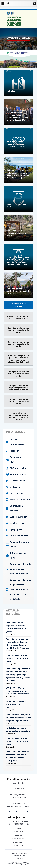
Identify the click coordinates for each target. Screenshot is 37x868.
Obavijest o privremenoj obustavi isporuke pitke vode (19, 330)
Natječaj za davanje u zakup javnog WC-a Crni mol (17, 704)
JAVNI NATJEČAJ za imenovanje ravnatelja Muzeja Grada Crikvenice (17, 691)
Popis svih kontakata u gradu (18, 812)
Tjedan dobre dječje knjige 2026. (18, 205)
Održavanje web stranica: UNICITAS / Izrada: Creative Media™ (18, 864)
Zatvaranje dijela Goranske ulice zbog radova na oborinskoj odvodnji (18, 416)
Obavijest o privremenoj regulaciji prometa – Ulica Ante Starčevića (19, 388)
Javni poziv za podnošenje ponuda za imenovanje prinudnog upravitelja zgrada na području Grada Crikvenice (18, 675)
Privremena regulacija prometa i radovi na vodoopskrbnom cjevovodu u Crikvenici (18, 359)
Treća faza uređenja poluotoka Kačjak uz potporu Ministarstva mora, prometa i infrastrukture (18, 116)
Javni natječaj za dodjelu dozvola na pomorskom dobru (18, 658)
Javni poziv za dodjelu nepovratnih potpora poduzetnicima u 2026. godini (16, 145)
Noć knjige (11, 91)
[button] (34, 3)
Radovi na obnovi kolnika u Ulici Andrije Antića (18, 317)
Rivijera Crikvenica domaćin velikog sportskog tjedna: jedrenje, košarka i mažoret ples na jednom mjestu (18, 174)
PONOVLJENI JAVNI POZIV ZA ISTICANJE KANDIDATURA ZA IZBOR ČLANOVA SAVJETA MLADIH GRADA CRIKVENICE (18, 261)
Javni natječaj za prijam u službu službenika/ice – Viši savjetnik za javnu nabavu (18, 718)
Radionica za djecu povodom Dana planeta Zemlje (17, 233)
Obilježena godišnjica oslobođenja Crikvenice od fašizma (18, 291)
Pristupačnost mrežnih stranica (18, 862)
